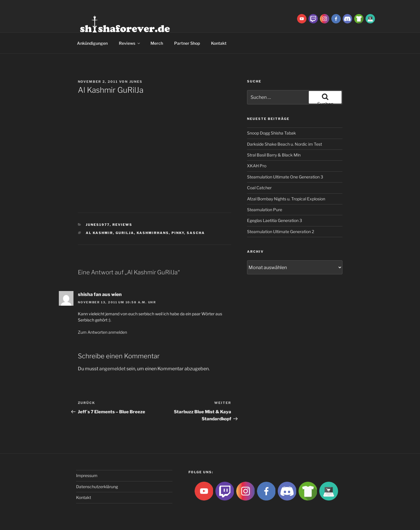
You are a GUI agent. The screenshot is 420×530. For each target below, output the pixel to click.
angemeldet (112, 369)
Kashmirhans (153, 233)
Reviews (130, 43)
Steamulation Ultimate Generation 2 (281, 232)
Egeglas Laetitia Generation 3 (275, 220)
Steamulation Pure (265, 210)
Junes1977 (98, 225)
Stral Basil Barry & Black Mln (274, 155)
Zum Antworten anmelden (102, 332)
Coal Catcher (259, 188)
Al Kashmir (99, 233)
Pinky (178, 233)
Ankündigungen (92, 43)
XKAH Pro (257, 166)
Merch (157, 43)
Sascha (196, 233)
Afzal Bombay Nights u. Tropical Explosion (286, 199)
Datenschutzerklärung (97, 487)
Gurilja (125, 233)
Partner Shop (187, 43)
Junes (136, 82)
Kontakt (219, 43)
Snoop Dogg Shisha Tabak (271, 133)
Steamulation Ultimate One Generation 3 (285, 177)
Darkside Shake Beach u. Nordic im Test (284, 144)
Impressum (87, 475)
